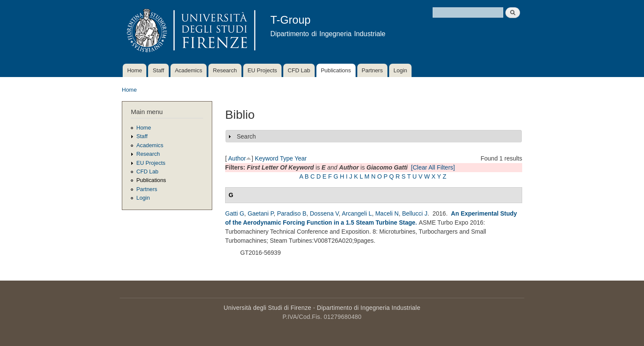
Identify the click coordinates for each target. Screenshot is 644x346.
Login (400, 70)
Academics (189, 70)
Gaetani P (260, 213)
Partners (372, 70)
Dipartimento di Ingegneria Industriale (368, 308)
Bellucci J (415, 213)
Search (246, 136)
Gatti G (235, 213)
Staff (159, 70)
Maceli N (387, 213)
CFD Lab (299, 70)
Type (286, 158)
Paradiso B (291, 213)
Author (237, 158)
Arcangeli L (357, 213)
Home (135, 70)
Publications (336, 70)
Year (300, 158)
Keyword (266, 158)
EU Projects (262, 70)
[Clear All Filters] (433, 167)
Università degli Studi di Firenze (268, 308)
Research (225, 70)
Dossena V (324, 213)
